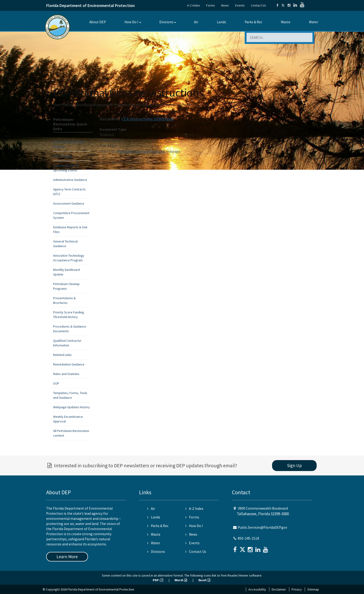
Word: (181, 580)
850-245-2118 (248, 538)
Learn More (67, 557)
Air (196, 22)
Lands (221, 22)
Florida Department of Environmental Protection (90, 5)
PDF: (158, 580)
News (225, 5)
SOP (56, 383)
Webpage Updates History (71, 407)
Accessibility (257, 589)
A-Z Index (193, 5)
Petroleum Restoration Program (134, 105)
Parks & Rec (253, 22)
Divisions (166, 22)
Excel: (204, 580)
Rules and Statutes (66, 374)
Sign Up (294, 465)
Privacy (297, 589)
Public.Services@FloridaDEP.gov (262, 527)
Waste (286, 22)
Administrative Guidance (70, 180)
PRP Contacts (63, 156)
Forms (211, 5)
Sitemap (313, 589)
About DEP (98, 22)
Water (314, 22)
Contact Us (258, 5)
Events (240, 5)
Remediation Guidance (69, 364)
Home (58, 105)
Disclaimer (279, 589)
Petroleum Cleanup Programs (141, 151)
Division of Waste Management (95, 105)
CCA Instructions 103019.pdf (148, 119)
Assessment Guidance (69, 203)
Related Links (62, 355)
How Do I (131, 22)
